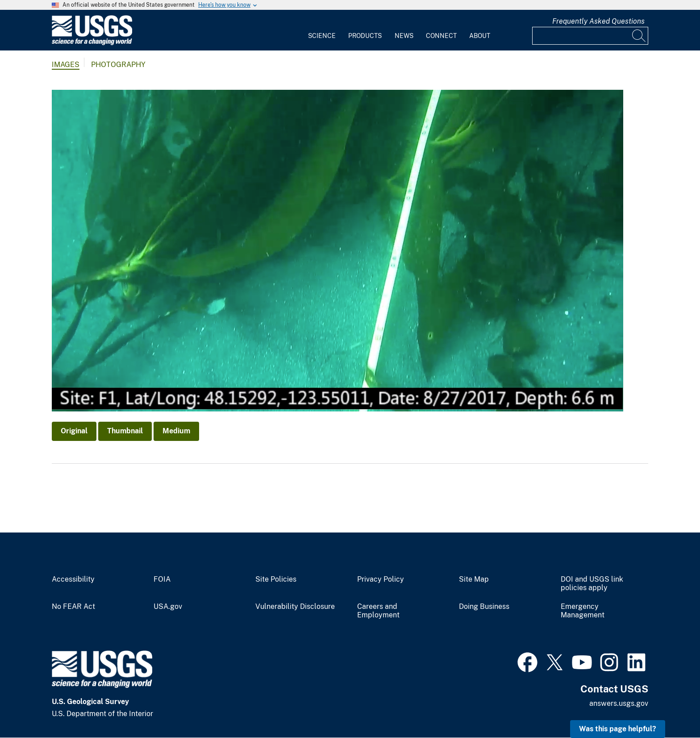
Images (66, 65)
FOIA (162, 579)
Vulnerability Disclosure (295, 607)
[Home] (92, 43)
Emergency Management (583, 611)
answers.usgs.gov (619, 703)
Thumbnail (125, 431)
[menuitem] (322, 30)
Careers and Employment (378, 611)
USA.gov (168, 607)
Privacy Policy (381, 579)
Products (365, 36)
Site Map (474, 579)
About (480, 36)
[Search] (639, 36)
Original (74, 431)
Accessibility (73, 579)
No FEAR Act (73, 607)
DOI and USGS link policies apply (592, 584)
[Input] (590, 36)
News (404, 36)
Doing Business (484, 607)
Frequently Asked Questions (598, 21)
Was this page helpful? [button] (618, 729)
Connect (441, 36)
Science (322, 36)
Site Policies (276, 579)
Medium (176, 431)
